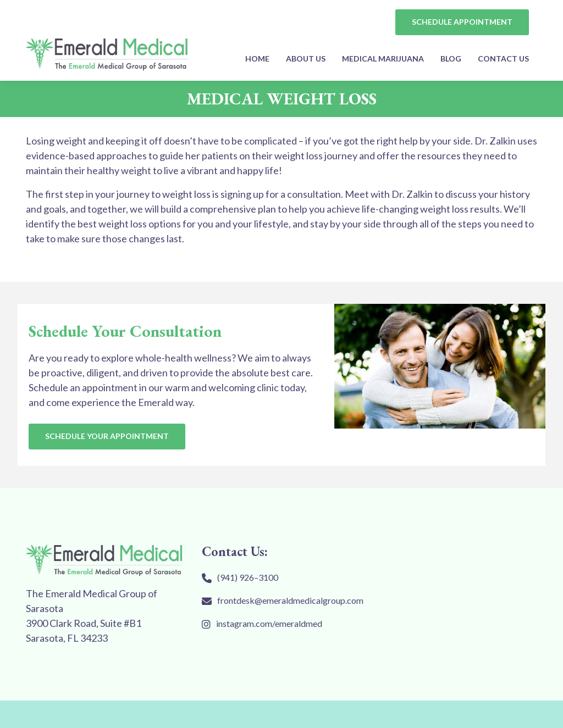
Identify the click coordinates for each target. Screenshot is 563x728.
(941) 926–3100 (248, 577)
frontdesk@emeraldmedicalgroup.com (290, 600)
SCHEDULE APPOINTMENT (462, 22)
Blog (451, 59)
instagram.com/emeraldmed (269, 623)
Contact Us (503, 59)
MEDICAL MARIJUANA (383, 59)
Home (257, 59)
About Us (306, 59)
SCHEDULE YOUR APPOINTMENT (107, 436)
